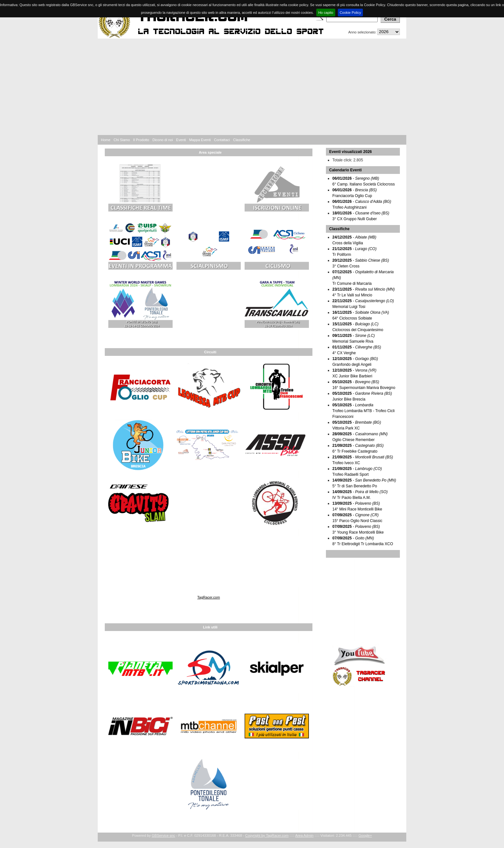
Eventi (181, 140)
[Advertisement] (252, 87)
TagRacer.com (209, 597)
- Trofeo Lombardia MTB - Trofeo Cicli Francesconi (364, 411)
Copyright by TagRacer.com (267, 835)
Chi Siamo (122, 140)
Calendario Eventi (345, 170)
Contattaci (222, 140)
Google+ (365, 835)
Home (106, 140)
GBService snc (163, 835)
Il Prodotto (141, 140)
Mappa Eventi (200, 140)
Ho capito (326, 13)
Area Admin (305, 835)
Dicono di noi (163, 140)
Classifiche (242, 140)
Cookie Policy (351, 13)
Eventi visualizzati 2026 (351, 152)
